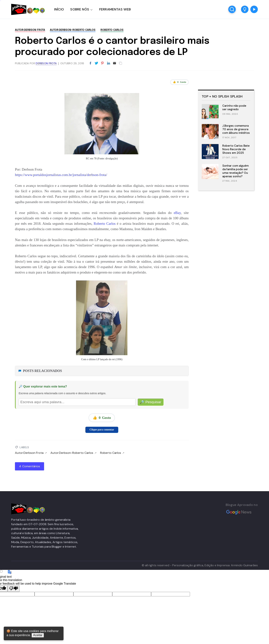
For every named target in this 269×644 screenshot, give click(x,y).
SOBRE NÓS (80, 9)
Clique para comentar (102, 430)
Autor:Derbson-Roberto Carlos (73, 30)
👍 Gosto (179, 82)
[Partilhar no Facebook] (90, 63)
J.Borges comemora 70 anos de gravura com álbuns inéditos (236, 129)
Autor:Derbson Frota (30, 30)
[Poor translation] (14, 589)
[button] (245, 9)
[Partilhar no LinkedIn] (109, 63)
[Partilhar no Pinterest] (102, 63)
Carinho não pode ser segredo (234, 108)
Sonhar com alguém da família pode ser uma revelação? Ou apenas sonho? (235, 171)
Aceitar (38, 635)
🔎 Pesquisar (151, 402)
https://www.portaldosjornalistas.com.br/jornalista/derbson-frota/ (61, 175)
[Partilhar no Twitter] (96, 63)
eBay (177, 213)
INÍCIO (59, 9)
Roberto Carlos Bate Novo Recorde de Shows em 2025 (236, 149)
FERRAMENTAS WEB (115, 9)
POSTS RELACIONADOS (40, 371)
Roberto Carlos (112, 30)
